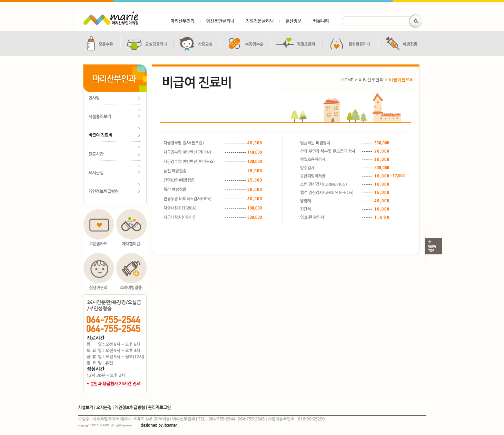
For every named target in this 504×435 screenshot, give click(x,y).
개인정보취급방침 (130, 407)
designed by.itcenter (159, 425)
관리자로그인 (159, 407)
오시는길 (104, 407)
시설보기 (86, 407)
